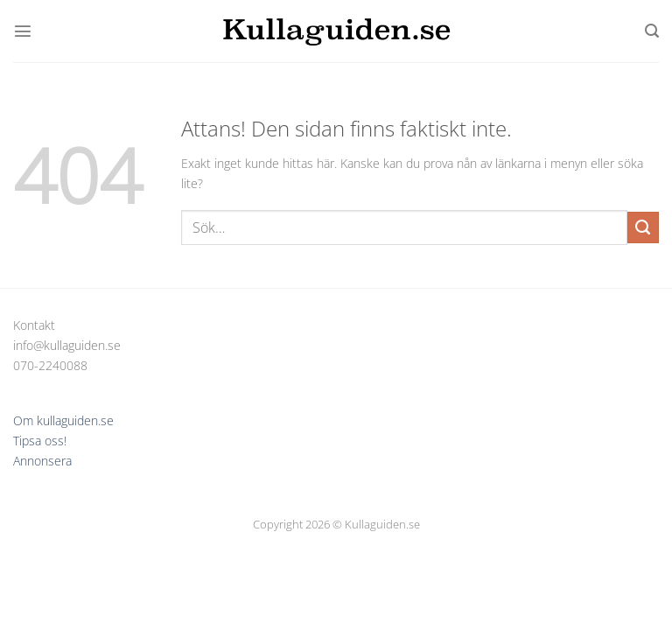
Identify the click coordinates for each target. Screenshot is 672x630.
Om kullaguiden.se (63, 420)
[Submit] (643, 227)
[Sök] (652, 31)
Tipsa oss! (40, 441)
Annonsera (42, 461)
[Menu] (23, 31)
